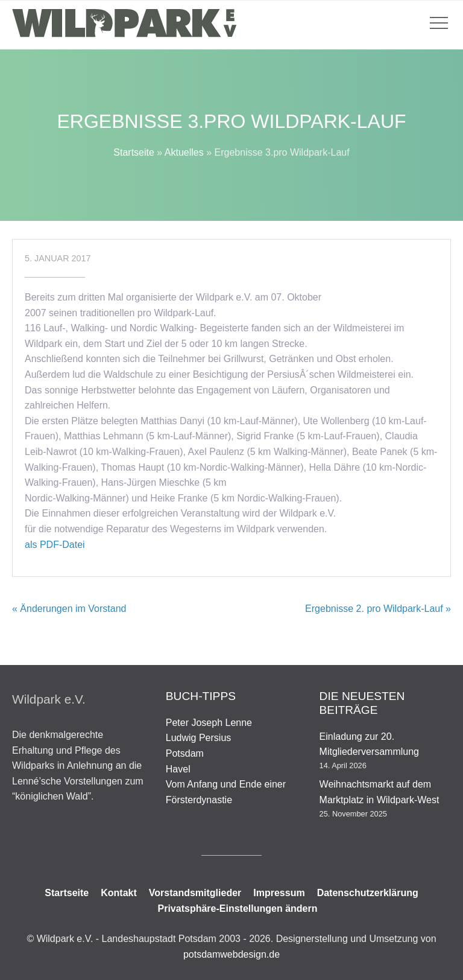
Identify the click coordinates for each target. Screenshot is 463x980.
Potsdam (185, 753)
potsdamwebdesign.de (231, 954)
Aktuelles (184, 152)
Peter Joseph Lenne (209, 723)
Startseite (134, 152)
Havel (178, 769)
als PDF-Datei (55, 545)
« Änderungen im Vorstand (69, 609)
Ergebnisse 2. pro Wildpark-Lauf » (378, 609)
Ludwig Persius (199, 738)
